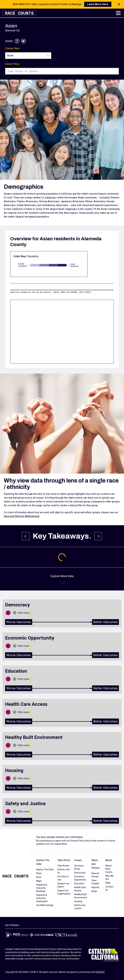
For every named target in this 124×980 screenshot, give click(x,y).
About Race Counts (109, 869)
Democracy (80, 873)
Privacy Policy (77, 841)
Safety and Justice (80, 907)
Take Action (64, 860)
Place (39, 873)
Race (39, 877)
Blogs (94, 891)
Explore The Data (43, 862)
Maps (39, 881)
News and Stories (96, 864)
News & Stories (95, 875)
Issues (78, 860)
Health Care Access (80, 889)
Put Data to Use (63, 878)
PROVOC (100, 972)
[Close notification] (119, 4)
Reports (95, 887)
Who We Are (109, 877)
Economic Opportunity (80, 878)
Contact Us (109, 888)
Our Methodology (45, 905)
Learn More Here (98, 4)
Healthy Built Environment (81, 896)
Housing (78, 901)
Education (79, 883)
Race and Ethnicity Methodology (22, 516)
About (109, 860)
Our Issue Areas (79, 867)
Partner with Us (64, 871)
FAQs (108, 883)
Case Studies (95, 882)
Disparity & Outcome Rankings (42, 888)
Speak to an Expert (63, 885)
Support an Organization (64, 892)
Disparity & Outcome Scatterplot (42, 898)
